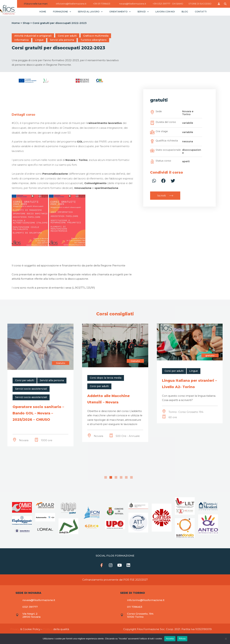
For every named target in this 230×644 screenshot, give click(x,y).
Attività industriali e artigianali (33, 36)
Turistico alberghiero (93, 40)
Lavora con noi (165, 12)
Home (43, 12)
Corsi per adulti (67, 36)
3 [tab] (116, 477)
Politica (48, 630)
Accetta (170, 639)
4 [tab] (121, 477)
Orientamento (120, 12)
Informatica (21, 40)
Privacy (15, 630)
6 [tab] (131, 477)
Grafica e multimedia (96, 36)
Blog (185, 12)
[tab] (23, 115)
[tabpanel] (40, 382)
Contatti (201, 12)
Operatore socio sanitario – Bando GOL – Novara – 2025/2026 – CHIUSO (113, 413)
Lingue (39, 40)
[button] (165, 196)
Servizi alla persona (62, 40)
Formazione (62, 12)
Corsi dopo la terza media (180, 378)
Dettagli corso (23, 115)
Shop (26, 23)
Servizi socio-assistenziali (31, 389)
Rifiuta (182, 639)
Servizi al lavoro (90, 12)
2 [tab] (111, 477)
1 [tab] (106, 477)
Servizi (143, 12)
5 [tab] (126, 477)
